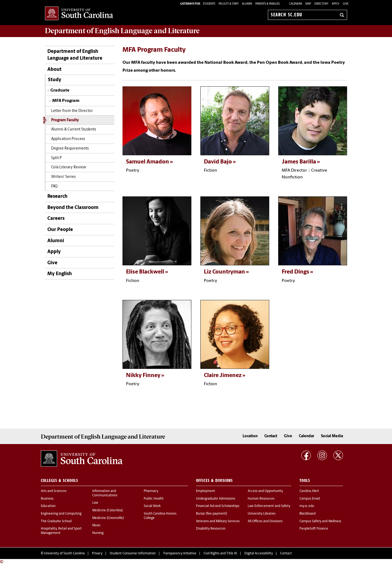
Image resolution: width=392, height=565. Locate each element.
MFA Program (66, 101)
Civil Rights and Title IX (220, 554)
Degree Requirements (70, 149)
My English (60, 274)
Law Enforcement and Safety (269, 506)
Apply (336, 4)
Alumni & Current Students (74, 130)
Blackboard (307, 514)
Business (47, 499)
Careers (56, 219)
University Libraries (262, 514)
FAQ (54, 186)
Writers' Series (63, 177)
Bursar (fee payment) (212, 514)
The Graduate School (56, 521)
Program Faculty (65, 120)
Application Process (68, 139)
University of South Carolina (64, 554)
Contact (271, 436)
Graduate (60, 90)
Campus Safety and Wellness (320, 521)
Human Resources (261, 499)
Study (55, 80)
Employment (206, 491)
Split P (56, 158)
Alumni (56, 241)
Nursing (98, 533)
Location (250, 436)
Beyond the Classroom (73, 208)
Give (346, 4)
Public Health (154, 499)
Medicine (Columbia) (108, 511)
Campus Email (310, 499)
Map (308, 4)
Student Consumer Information (133, 554)
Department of (122, 31)
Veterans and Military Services (218, 521)
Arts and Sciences (54, 491)
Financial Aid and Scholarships (218, 506)
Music (97, 525)
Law (95, 503)
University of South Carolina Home (79, 14)
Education (48, 506)
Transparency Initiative (180, 554)
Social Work (152, 506)
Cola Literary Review (69, 167)
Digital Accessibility (259, 554)
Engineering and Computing (61, 514)
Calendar (296, 4)
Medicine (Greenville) (108, 518)
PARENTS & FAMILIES (268, 4)
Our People (60, 230)
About (54, 70)
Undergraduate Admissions (216, 499)
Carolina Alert (309, 491)
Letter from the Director (72, 111)
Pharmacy (151, 491)
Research (57, 197)
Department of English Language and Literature (75, 55)
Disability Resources (211, 529)
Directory (321, 4)
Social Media (332, 436)
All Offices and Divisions (265, 521)
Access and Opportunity (265, 491)
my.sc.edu (307, 506)
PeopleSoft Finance (314, 529)
